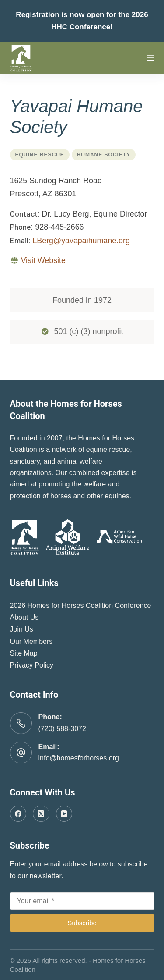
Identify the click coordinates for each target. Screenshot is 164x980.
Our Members (31, 641)
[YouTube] (64, 814)
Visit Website (43, 260)
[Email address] (82, 901)
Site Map (24, 653)
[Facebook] (18, 814)
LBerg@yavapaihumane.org (81, 241)
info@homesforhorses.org (79, 758)
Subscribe (82, 923)
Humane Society (104, 155)
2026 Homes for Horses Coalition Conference (81, 605)
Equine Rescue (40, 155)
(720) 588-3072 (62, 729)
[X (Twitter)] (41, 814)
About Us (24, 617)
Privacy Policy (32, 665)
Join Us (22, 629)
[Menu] (150, 58)
